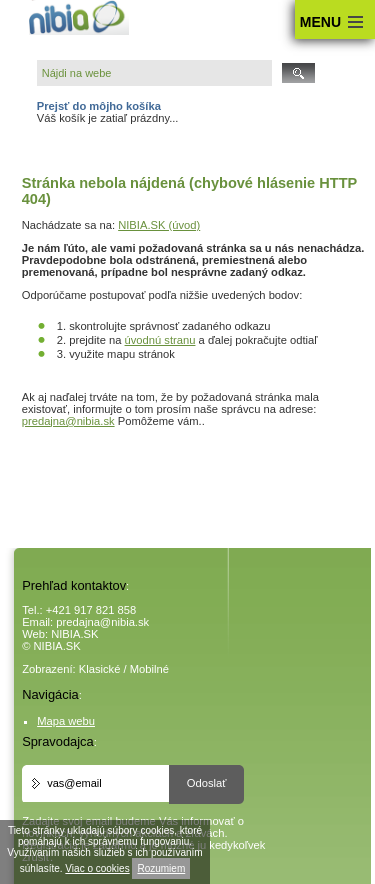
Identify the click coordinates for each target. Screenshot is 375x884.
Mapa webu (66, 721)
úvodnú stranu (160, 340)
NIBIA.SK (74, 634)
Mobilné (149, 669)
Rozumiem (161, 868)
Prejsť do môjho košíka (99, 106)
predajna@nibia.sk (68, 421)
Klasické (100, 669)
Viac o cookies (97, 868)
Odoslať (207, 783)
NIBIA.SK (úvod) (159, 225)
